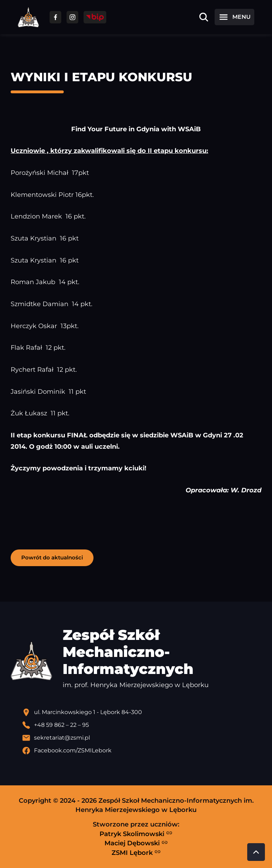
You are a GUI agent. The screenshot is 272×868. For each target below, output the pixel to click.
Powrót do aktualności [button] (52, 557)
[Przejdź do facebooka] (55, 17)
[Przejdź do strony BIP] (95, 17)
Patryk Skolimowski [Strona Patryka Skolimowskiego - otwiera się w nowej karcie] (136, 834)
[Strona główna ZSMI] (28, 17)
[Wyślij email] (142, 738)
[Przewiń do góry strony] (256, 852)
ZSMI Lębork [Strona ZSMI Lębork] (136, 852)
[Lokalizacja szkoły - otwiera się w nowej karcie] (142, 712)
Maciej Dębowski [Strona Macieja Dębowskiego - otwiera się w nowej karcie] (136, 843)
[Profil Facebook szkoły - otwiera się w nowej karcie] (142, 751)
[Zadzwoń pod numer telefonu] (142, 725)
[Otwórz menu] (234, 17)
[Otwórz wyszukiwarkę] (204, 17)
